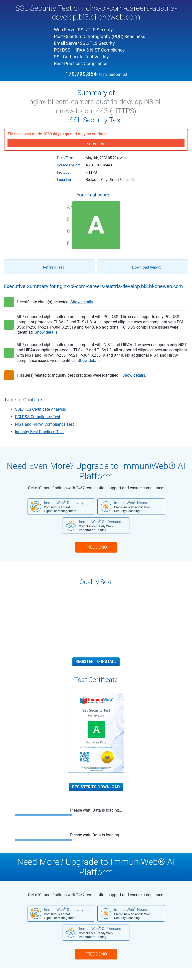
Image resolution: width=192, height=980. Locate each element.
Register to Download (96, 787)
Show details (82, 302)
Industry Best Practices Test (39, 432)
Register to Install (96, 662)
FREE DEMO (96, 547)
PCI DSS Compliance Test (38, 417)
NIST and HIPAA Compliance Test (44, 424)
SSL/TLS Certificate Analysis (40, 409)
